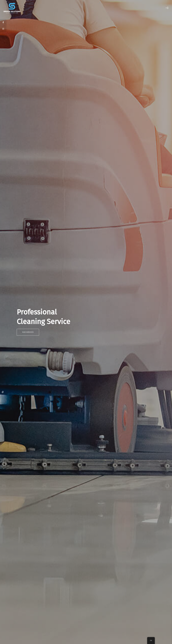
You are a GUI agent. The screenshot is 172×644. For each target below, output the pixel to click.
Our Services (28, 332)
